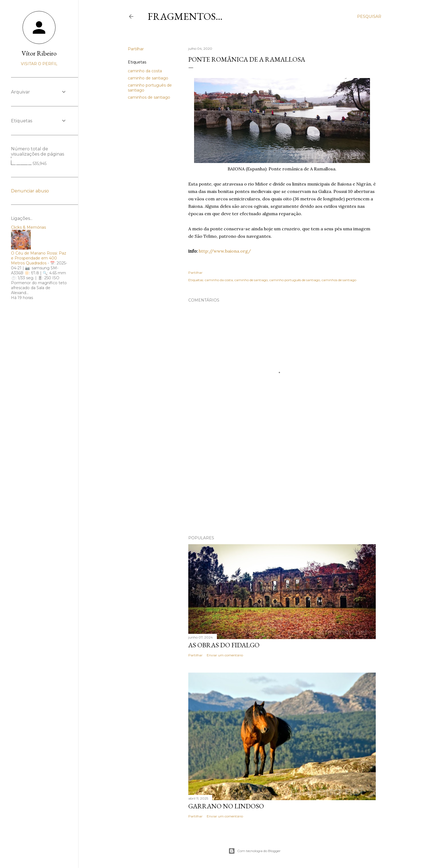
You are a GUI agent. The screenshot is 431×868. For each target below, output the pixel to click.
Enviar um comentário (225, 655)
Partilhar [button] (136, 49)
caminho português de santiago (295, 280)
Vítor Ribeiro (39, 53)
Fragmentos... (185, 16)
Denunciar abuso (30, 191)
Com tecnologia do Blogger (255, 851)
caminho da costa (145, 71)
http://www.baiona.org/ (225, 251)
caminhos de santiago (149, 97)
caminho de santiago (148, 78)
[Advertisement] (282, 483)
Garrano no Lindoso (226, 806)
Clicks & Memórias (28, 227)
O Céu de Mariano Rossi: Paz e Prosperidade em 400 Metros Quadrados (39, 258)
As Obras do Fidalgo (224, 645)
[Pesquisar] (369, 16)
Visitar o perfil (39, 64)
